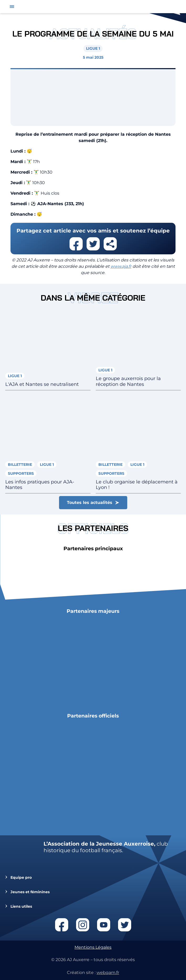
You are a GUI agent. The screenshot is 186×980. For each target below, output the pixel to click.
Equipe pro (21, 878)
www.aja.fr (121, 266)
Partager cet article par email (110, 244)
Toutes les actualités (90, 502)
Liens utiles (21, 906)
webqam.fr (108, 973)
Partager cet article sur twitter (93, 244)
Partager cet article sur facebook (76, 244)
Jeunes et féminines (30, 892)
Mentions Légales (93, 947)
